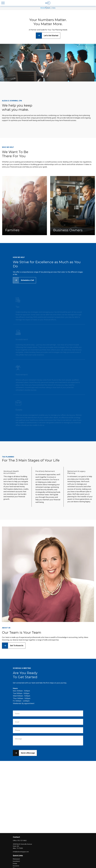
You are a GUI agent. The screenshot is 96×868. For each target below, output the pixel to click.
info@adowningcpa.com (21, 852)
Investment (16, 861)
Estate (15, 863)
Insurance (16, 866)
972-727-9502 (22, 841)
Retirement (16, 859)
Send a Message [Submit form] (28, 753)
